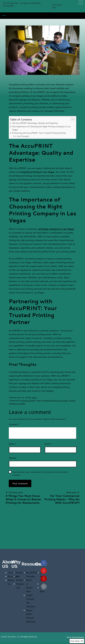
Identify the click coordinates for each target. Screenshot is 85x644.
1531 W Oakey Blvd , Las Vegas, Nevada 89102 (21, 3)
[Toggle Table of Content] (71, 119)
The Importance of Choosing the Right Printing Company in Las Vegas (41, 128)
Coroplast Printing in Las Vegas (55, 400)
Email (48, 444)
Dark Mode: (77, 641)
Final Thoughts (23, 136)
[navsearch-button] (81, 2)
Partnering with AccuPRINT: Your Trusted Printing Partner (39, 133)
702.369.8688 (7, 6)
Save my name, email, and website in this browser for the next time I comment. (40, 473)
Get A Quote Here (57, 5)
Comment (14, 424)
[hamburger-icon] (81, 15)
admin (34, 397)
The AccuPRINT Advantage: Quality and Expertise (35, 123)
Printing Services (28, 400)
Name (12, 444)
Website (13, 458)
